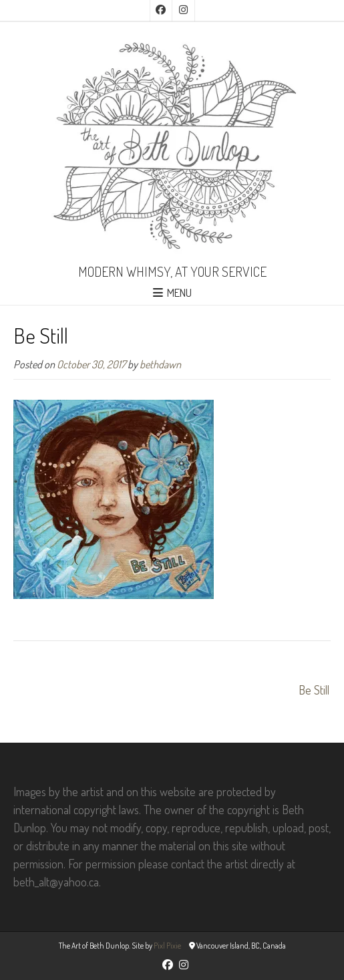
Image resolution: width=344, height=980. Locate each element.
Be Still (314, 690)
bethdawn (160, 364)
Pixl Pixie (167, 946)
